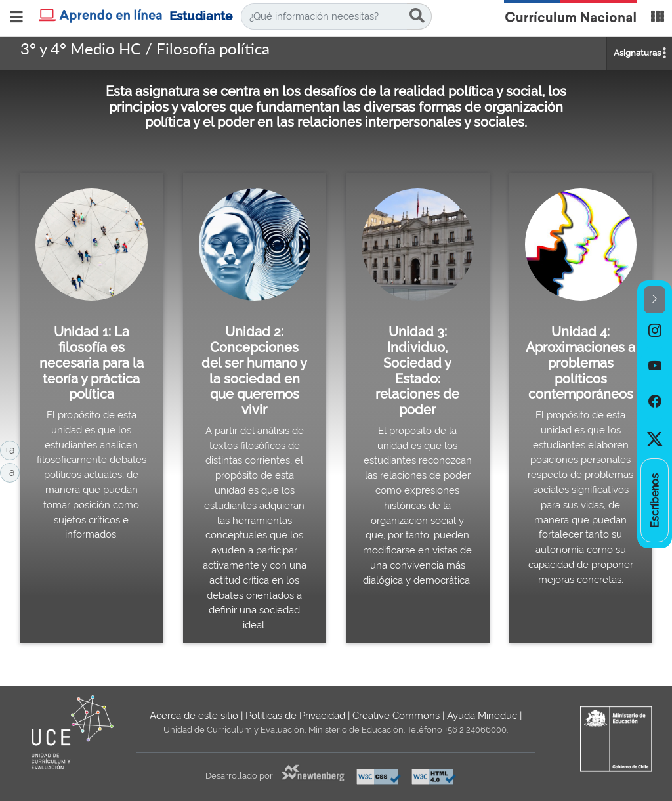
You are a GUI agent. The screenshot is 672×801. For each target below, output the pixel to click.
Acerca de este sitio (194, 716)
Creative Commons (396, 716)
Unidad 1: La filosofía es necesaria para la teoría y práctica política (92, 363)
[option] (655, 331)
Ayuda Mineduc (482, 716)
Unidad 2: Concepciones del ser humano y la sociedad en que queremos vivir (254, 371)
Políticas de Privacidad (295, 716)
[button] (655, 300)
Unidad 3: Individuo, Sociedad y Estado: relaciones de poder (417, 371)
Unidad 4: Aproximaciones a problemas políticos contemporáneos (580, 363)
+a (12, 449)
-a (12, 471)
